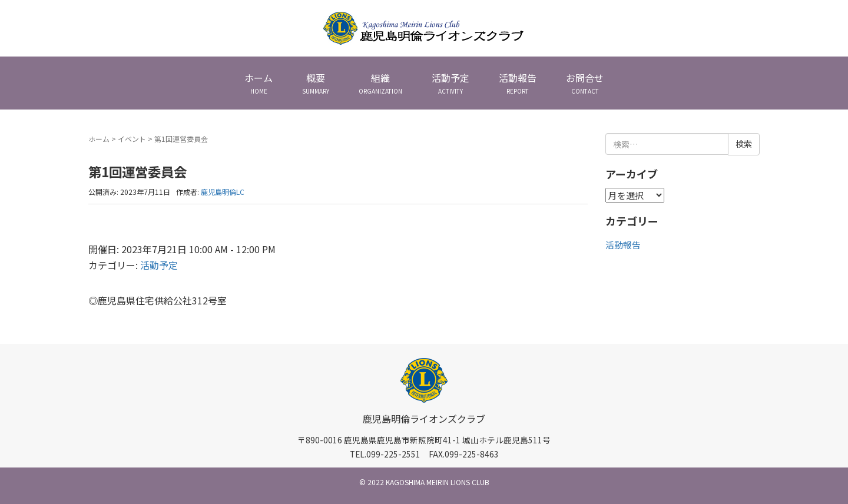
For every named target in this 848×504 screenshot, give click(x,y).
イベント (132, 139)
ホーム (99, 139)
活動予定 (159, 265)
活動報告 (623, 245)
